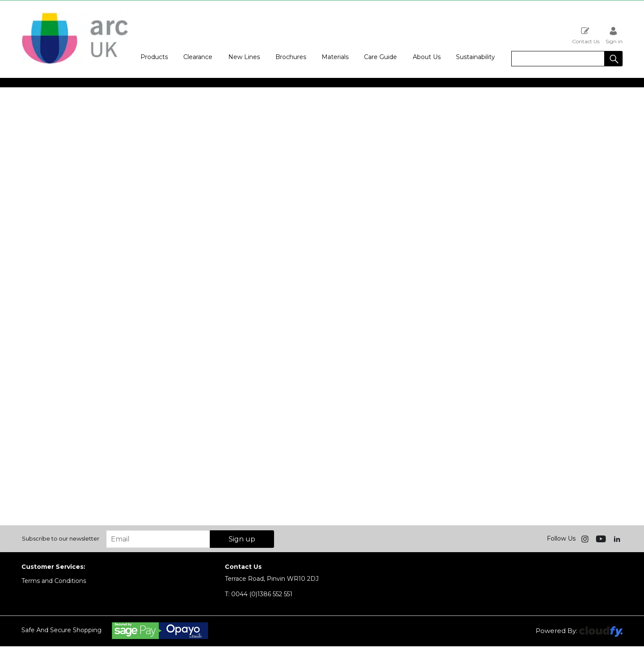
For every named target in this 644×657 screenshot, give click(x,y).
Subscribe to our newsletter (61, 538)
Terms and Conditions (54, 581)
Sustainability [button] (476, 57)
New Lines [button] (244, 57)
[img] (586, 538)
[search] (558, 59)
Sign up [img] (242, 539)
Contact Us (586, 35)
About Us (427, 57)
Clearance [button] (198, 57)
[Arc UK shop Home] (75, 63)
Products (154, 57)
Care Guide (380, 57)
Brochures (291, 57)
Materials (335, 57)
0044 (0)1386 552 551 (259, 594)
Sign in (614, 35)
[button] (614, 59)
